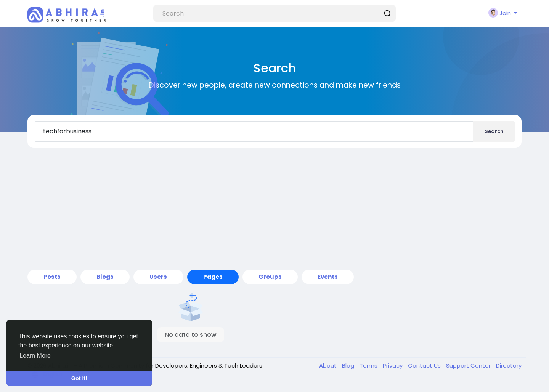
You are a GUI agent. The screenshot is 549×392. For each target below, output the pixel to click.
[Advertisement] (274, 209)
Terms (369, 366)
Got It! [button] (79, 378)
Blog (349, 366)
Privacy (393, 366)
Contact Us (425, 366)
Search (494, 131)
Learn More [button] (35, 356)
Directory (509, 366)
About (329, 366)
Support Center (469, 366)
